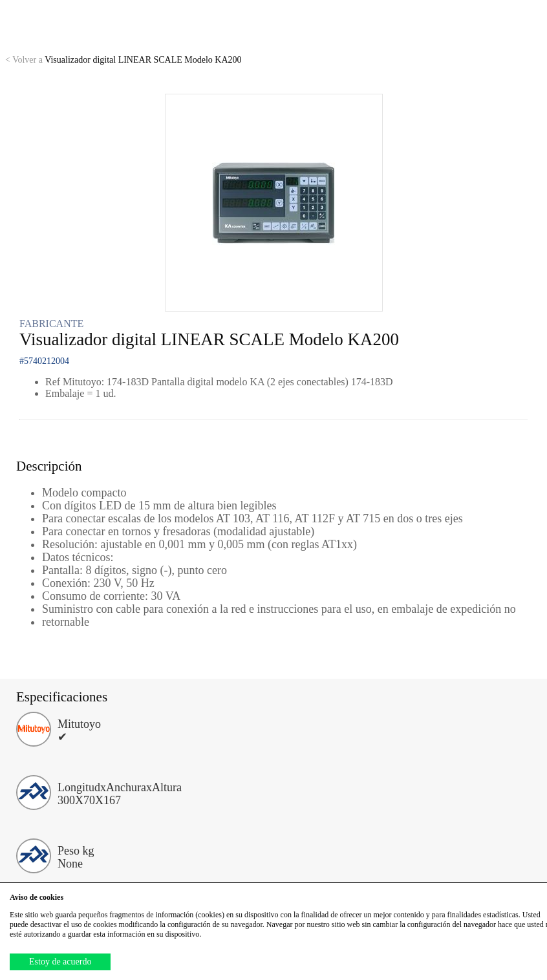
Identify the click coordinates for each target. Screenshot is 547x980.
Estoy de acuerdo (60, 962)
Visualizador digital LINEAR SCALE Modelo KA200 (123, 60)
